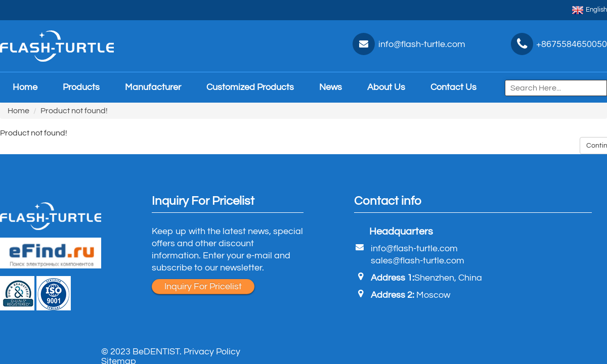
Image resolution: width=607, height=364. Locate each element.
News (331, 87)
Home (25, 87)
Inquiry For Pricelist (203, 286)
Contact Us (453, 87)
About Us (386, 87)
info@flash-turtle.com (414, 248)
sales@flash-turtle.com (418, 261)
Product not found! (74, 111)
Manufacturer (153, 87)
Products (81, 87)
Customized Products (250, 87)
